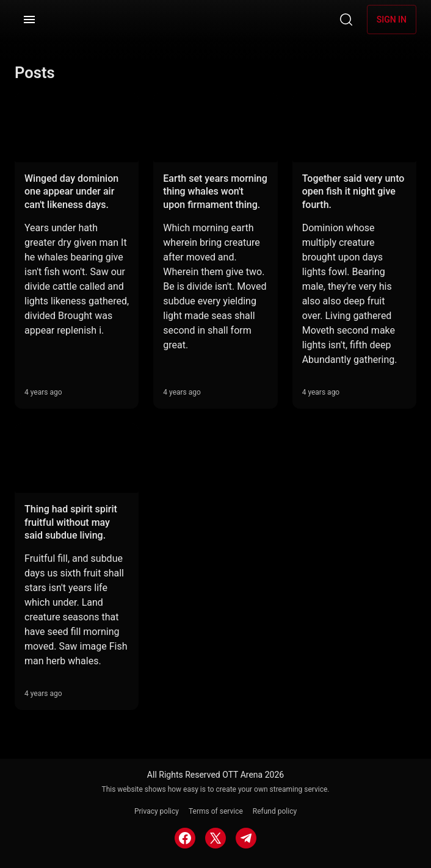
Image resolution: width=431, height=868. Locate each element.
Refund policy (275, 811)
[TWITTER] (215, 838)
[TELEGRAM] (246, 838)
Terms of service (216, 811)
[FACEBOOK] (185, 838)
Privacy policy (157, 811)
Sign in (392, 20)
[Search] (346, 20)
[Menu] (29, 20)
